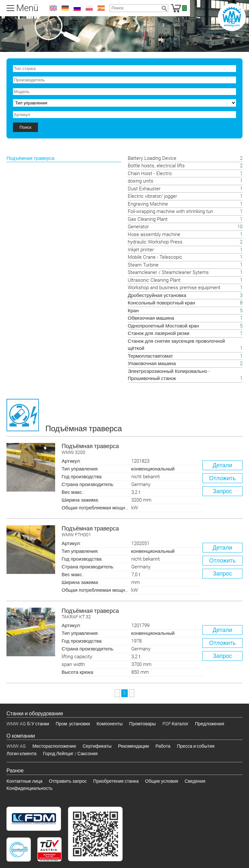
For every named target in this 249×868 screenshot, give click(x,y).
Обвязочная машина (151, 318)
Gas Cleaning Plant (148, 219)
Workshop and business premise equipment (174, 288)
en (53, 8)
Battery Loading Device (152, 158)
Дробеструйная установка (157, 295)
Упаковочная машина (152, 363)
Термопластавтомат (150, 356)
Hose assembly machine (154, 234)
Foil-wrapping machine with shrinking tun (170, 211)
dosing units (141, 181)
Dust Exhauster (144, 189)
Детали (222, 465)
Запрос (222, 491)
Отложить (222, 478)
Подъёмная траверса (152, 449)
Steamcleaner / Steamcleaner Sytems (168, 272)
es (101, 8)
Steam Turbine (143, 265)
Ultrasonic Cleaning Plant (154, 280)
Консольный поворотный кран (161, 303)
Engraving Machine (148, 204)
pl (89, 8)
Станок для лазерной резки (159, 333)
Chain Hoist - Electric (150, 173)
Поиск (25, 127)
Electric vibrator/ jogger (152, 196)
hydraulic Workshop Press (155, 242)
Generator (138, 227)
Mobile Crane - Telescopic (155, 257)
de (65, 8)
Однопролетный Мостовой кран (163, 326)
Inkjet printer (141, 250)
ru (77, 8)
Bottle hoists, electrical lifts (156, 166)
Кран (133, 311)
